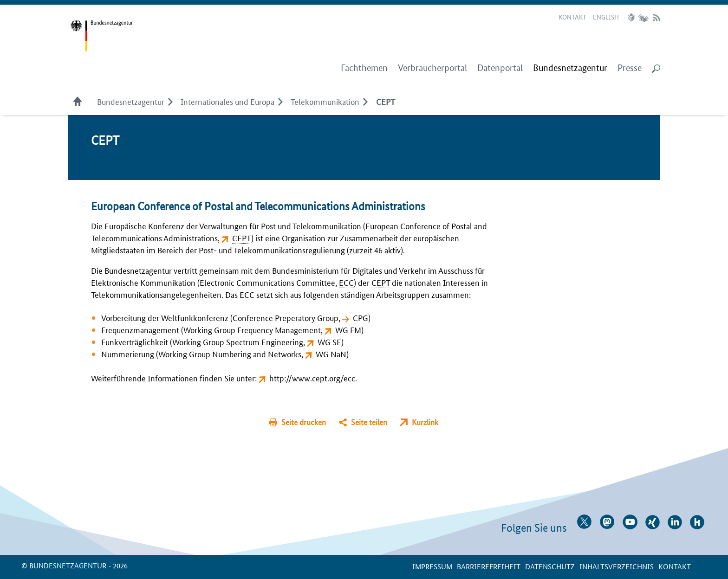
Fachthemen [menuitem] (364, 68)
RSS (656, 18)
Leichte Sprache (632, 18)
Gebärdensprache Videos (643, 18)
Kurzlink (425, 422)
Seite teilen (369, 422)
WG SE (329, 341)
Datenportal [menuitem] (500, 68)
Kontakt (572, 17)
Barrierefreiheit (489, 566)
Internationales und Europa (227, 101)
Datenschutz (550, 566)
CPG (361, 317)
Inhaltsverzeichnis (617, 566)
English (606, 17)
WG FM (348, 329)
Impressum (432, 566)
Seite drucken (304, 422)
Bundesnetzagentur (131, 101)
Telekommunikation (325, 101)
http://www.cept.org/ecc (312, 378)
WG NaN (331, 354)
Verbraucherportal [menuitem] (432, 68)
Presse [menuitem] (630, 68)
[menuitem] (570, 68)
